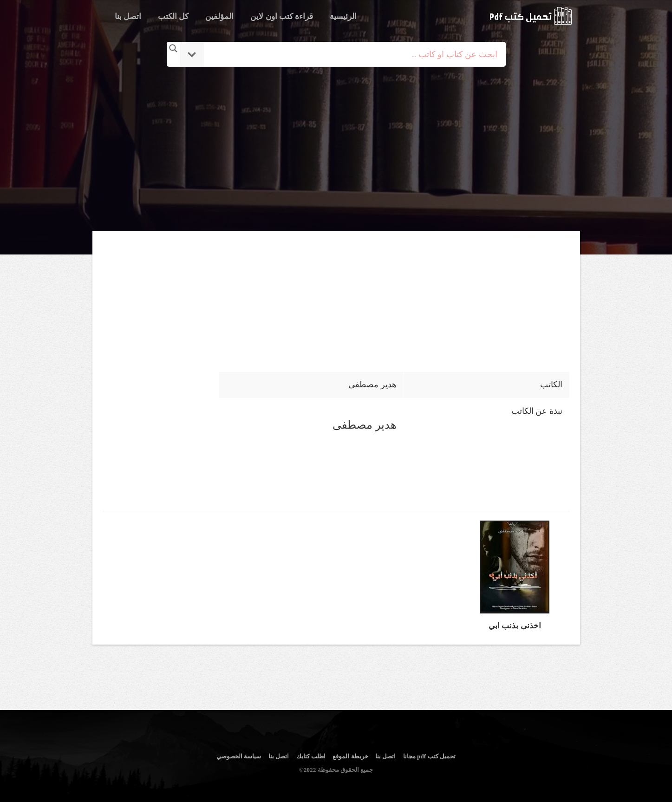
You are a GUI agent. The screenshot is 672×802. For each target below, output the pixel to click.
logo (531, 16)
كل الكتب (173, 16)
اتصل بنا (128, 16)
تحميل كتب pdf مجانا (429, 756)
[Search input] (349, 54)
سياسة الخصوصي (239, 756)
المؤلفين (219, 16)
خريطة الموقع (350, 756)
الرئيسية (343, 16)
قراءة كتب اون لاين (282, 16)
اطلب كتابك (311, 756)
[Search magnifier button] (173, 48)
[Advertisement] (336, 150)
